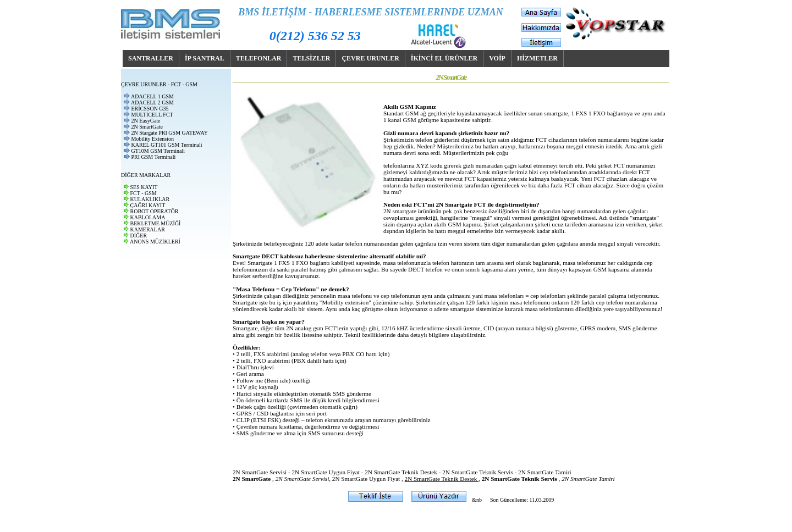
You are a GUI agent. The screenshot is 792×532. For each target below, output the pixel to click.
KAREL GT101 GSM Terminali (167, 145)
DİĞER (139, 235)
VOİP (497, 58)
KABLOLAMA (148, 217)
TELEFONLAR (259, 58)
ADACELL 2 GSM (152, 102)
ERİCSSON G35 (150, 109)
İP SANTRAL (205, 58)
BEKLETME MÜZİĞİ (156, 223)
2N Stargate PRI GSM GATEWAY (170, 133)
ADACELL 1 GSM (152, 96)
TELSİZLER (311, 58)
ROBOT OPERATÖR (155, 211)
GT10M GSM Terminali (158, 151)
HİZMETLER (537, 58)
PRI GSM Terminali (154, 157)
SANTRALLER (151, 58)
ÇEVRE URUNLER (370, 58)
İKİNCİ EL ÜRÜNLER (444, 58)
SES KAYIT (144, 187)
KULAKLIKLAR (150, 199)
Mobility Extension (153, 139)
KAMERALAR (148, 229)
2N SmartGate (147, 127)
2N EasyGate (146, 121)
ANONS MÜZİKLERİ (155, 242)
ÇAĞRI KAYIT (148, 205)
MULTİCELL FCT (152, 115)
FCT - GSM (144, 193)
